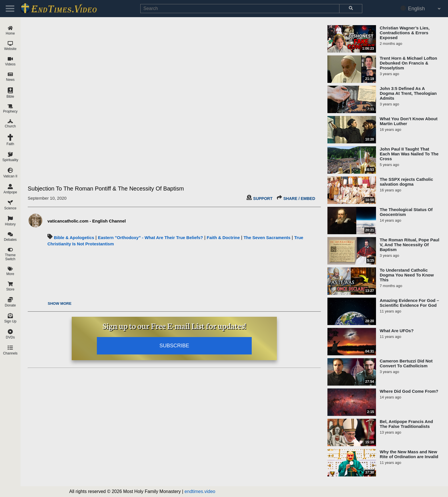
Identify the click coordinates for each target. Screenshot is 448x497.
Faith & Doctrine (223, 238)
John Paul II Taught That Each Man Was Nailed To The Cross (409, 154)
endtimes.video (200, 491)
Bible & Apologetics (74, 238)
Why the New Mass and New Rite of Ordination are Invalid (409, 454)
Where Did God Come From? (409, 391)
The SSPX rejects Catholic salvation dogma (406, 182)
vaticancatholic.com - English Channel (87, 221)
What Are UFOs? (397, 331)
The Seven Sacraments (267, 238)
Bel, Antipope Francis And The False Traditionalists (406, 424)
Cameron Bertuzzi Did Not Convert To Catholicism (406, 363)
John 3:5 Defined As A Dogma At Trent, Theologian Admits (408, 93)
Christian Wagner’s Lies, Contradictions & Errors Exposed (405, 33)
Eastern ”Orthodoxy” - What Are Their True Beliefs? (151, 238)
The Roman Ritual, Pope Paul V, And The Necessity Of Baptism (409, 245)
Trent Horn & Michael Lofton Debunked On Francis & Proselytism (408, 63)
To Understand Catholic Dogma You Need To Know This (407, 275)
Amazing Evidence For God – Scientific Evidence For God (409, 303)
